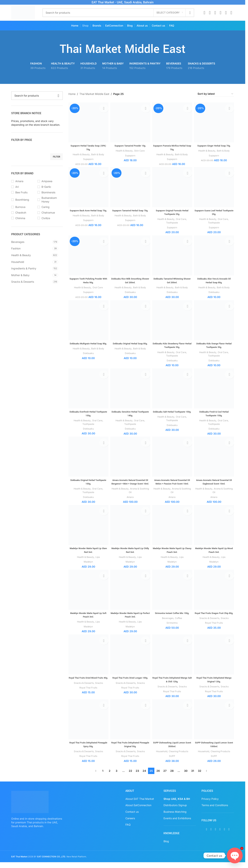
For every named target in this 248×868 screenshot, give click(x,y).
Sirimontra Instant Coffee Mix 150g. (172, 618)
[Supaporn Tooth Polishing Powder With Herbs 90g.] (88, 255)
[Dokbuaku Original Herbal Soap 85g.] (130, 321)
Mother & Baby (20, 275)
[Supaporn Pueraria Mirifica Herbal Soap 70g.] (172, 122)
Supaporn (88, 158)
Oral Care (182, 218)
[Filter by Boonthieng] (23, 200)
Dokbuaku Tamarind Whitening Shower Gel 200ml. (172, 280)
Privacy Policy (210, 804)
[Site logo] (23, 12)
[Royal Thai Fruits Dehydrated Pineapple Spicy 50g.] (88, 726)
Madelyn (88, 566)
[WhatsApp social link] (226, 13)
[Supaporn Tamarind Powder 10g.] (130, 122)
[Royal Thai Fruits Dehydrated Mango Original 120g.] (215, 661)
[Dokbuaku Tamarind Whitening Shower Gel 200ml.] (172, 255)
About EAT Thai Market (140, 804)
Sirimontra (172, 628)
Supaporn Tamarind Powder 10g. (130, 144)
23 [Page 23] (137, 777)
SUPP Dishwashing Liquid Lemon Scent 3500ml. (172, 750)
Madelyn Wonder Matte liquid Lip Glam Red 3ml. (88, 555)
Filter (57, 157)
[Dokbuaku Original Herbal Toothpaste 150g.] (88, 458)
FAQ (128, 830)
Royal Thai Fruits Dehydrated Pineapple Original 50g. (130, 750)
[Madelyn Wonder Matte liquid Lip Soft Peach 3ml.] (88, 596)
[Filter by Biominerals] (50, 192)
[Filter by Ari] (23, 187)
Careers (130, 824)
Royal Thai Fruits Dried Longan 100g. (130, 685)
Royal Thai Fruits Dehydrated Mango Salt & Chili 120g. (172, 685)
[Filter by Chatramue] (50, 213)
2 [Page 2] (110, 777)
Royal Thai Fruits (215, 631)
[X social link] (210, 13)
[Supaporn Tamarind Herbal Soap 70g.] (130, 187)
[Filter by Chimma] (23, 218)
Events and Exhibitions (177, 824)
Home (72, 94)
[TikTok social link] (231, 13)
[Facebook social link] (204, 13)
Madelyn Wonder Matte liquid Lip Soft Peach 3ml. (88, 620)
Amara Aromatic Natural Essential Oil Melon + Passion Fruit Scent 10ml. (172, 484)
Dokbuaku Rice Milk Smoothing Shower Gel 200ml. (130, 280)
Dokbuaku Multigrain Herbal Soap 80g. (88, 345)
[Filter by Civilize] (50, 218)
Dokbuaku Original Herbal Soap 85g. (130, 343)
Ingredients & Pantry (24, 268)
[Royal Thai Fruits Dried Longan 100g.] (130, 661)
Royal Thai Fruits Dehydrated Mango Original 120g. (215, 685)
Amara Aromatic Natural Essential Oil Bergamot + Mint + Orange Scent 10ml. (130, 484)
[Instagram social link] (215, 13)
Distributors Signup (175, 811)
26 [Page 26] (158, 777)
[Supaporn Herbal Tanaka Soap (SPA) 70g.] (88, 122)
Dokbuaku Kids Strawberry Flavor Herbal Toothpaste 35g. (172, 345)
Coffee (179, 623)
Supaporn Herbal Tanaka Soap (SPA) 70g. (88, 146)
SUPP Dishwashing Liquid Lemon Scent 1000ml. (215, 750)
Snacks (227, 627)
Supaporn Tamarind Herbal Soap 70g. (130, 211)
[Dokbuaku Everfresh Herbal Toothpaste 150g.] (88, 389)
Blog (166, 847)
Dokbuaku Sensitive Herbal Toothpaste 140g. (130, 414)
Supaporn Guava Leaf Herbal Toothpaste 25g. (215, 211)
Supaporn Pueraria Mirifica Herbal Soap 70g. (172, 146)
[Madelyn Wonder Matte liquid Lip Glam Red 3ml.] (88, 530)
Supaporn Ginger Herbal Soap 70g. (215, 144)
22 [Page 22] (130, 777)
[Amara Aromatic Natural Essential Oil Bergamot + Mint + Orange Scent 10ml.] (130, 458)
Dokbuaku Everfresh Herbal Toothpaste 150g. (88, 414)
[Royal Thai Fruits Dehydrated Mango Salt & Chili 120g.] (172, 661)
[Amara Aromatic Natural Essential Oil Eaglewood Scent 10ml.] (215, 458)
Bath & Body (98, 153)
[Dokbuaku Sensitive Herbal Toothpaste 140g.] (130, 389)
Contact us (132, 817)
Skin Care (140, 149)
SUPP (172, 762)
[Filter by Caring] (50, 207)
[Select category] (170, 13)
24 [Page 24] (144, 777)
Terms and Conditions (215, 811)
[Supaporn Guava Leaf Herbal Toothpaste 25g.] (215, 187)
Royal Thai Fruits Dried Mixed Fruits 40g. (88, 685)
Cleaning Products (179, 757)
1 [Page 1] (103, 777)
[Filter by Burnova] (23, 207)
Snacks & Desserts (23, 282)
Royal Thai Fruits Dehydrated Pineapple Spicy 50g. (88, 750)
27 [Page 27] (165, 777)
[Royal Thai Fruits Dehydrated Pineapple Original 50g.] (130, 726)
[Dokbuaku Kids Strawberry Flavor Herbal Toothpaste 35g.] (172, 321)
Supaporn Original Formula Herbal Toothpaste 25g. (172, 211)
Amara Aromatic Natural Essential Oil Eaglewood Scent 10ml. (215, 483)
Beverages (18, 242)
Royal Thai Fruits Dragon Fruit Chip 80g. (215, 620)
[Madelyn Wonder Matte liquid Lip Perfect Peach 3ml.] (130, 596)
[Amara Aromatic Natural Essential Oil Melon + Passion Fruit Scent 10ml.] (172, 458)
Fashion (16, 248)
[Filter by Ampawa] (50, 181)
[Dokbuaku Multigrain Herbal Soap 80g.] (88, 321)
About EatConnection (138, 811)
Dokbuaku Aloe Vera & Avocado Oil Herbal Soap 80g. (215, 280)
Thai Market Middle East (94, 94)
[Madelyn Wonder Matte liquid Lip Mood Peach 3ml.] (215, 530)
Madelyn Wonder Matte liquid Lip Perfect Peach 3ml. (130, 620)
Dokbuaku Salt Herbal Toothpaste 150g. (172, 414)
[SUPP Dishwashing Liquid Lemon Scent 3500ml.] (172, 726)
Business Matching (175, 817)
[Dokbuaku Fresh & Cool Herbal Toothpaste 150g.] (215, 389)
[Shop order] (216, 94)
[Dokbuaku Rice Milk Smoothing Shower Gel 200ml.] (130, 255)
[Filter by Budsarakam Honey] (50, 200)
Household (18, 262)
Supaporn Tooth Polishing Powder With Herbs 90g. (88, 280)
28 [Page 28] (172, 777)
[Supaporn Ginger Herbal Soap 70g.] (215, 122)
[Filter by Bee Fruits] (23, 192)
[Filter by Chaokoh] (23, 213)
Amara (130, 501)
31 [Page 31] (193, 777)
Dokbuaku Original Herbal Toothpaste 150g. (88, 483)
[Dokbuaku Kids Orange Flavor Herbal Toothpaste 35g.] (215, 321)
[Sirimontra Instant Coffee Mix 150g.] (172, 596)
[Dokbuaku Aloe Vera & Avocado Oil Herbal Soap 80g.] (215, 255)
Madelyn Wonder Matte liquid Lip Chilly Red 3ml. (130, 555)
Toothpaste (172, 222)
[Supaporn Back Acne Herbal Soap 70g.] (88, 187)
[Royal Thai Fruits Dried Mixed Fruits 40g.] (88, 661)
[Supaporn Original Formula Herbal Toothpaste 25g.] (172, 187)
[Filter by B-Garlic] (50, 187)
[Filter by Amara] (23, 181)
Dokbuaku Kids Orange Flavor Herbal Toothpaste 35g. (215, 345)
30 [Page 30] (186, 777)
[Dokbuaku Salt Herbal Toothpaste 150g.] (172, 389)
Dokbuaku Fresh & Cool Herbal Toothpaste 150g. (215, 414)
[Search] (118, 13)
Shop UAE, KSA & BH (177, 804)
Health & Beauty (21, 255)
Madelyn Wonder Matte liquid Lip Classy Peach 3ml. (172, 555)
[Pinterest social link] (221, 13)
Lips (98, 561)
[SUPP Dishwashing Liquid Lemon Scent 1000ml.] (215, 726)
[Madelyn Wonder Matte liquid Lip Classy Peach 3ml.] (172, 530)
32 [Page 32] (200, 777)
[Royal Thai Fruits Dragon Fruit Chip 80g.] (215, 596)
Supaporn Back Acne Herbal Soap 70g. (88, 211)
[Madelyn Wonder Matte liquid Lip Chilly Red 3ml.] (130, 530)
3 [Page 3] (117, 777)
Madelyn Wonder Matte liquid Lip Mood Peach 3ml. (215, 555)
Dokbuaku (130, 291)
